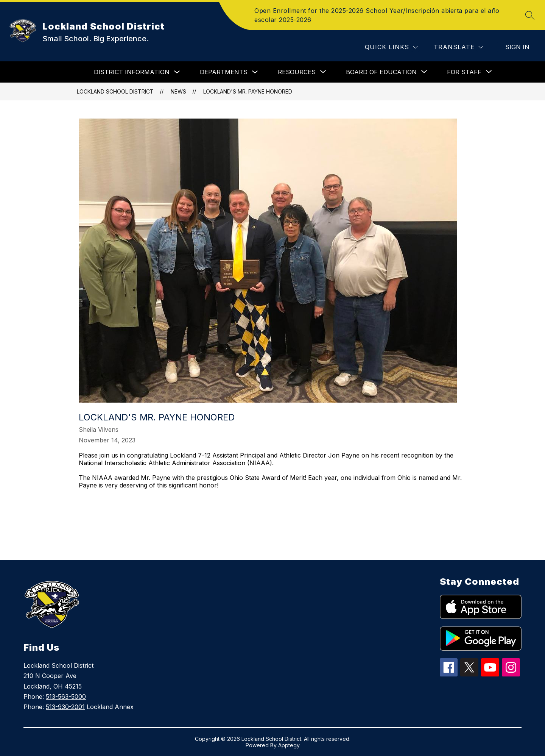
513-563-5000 (66, 697)
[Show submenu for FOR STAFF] (464, 72)
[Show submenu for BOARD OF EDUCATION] (381, 72)
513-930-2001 (65, 707)
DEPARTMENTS (224, 72)
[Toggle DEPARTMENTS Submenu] (255, 72)
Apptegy (289, 745)
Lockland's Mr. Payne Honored (248, 91)
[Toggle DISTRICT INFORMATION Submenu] (177, 72)
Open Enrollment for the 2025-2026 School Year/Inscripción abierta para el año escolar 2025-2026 (377, 15)
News (178, 91)
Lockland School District (115, 91)
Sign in (517, 47)
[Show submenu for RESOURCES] (297, 72)
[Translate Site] (459, 47)
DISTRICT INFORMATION (132, 72)
